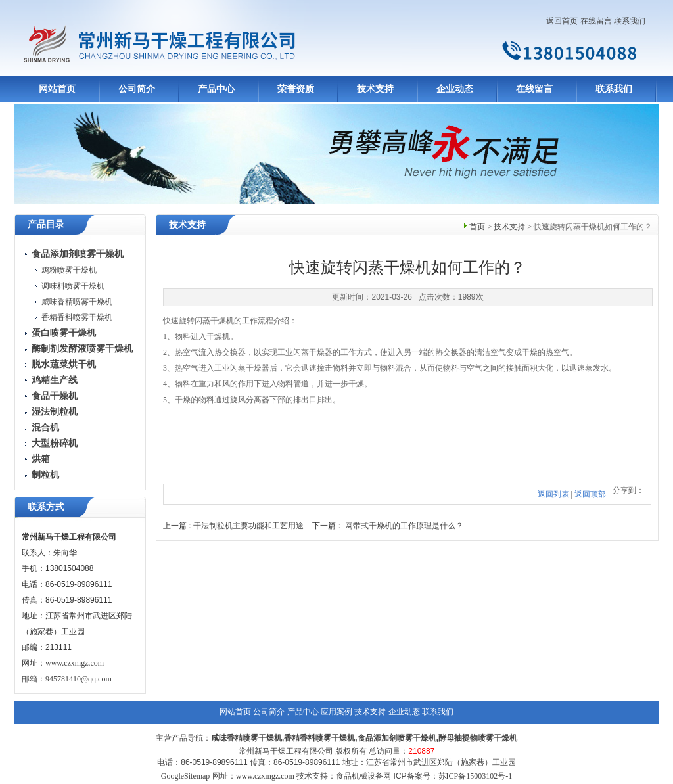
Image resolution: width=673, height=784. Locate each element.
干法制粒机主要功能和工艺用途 (248, 526)
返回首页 (562, 21)
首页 (477, 227)
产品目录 (46, 224)
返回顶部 (590, 494)
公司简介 (137, 89)
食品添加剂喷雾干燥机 (397, 738)
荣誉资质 (296, 89)
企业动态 (455, 89)
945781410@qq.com (79, 679)
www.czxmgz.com (75, 663)
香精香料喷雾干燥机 (77, 317)
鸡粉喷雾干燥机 (69, 270)
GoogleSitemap (186, 776)
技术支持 (375, 89)
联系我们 (630, 21)
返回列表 (553, 494)
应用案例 (336, 712)
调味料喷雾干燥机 (73, 286)
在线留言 (596, 21)
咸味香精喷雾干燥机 (77, 302)
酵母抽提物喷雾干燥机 (478, 738)
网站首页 (57, 89)
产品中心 (216, 89)
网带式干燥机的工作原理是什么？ (404, 526)
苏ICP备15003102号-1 (476, 776)
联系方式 (46, 507)
